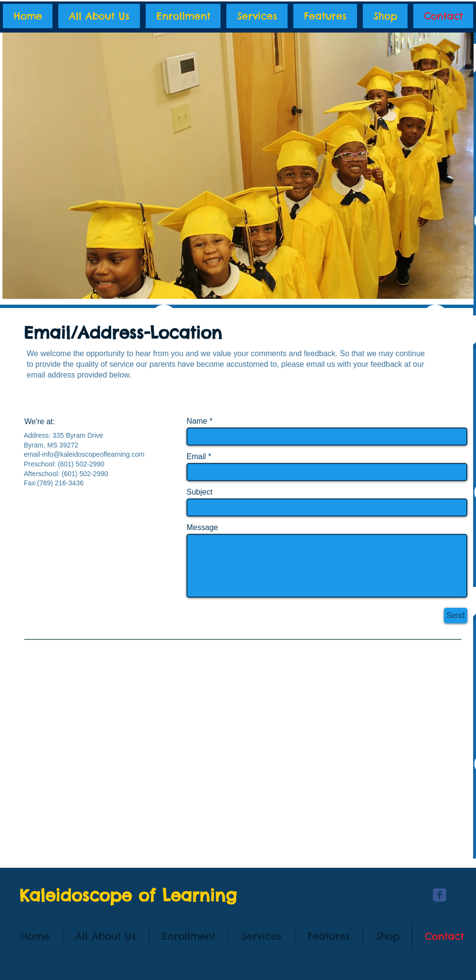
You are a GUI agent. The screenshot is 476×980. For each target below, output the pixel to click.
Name (197, 421)
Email (196, 457)
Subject (199, 492)
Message (202, 528)
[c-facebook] (440, 895)
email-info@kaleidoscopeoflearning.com (84, 454)
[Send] (456, 616)
